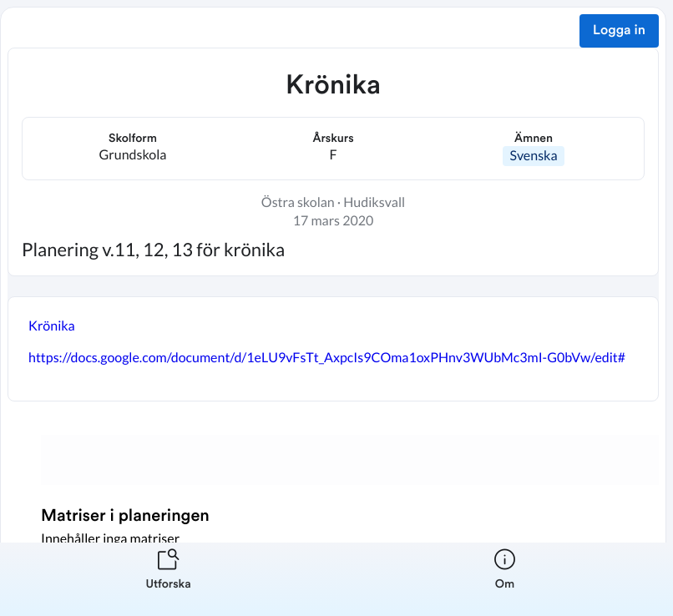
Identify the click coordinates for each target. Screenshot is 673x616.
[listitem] (168, 579)
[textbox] (333, 349)
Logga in (619, 31)
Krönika (52, 326)
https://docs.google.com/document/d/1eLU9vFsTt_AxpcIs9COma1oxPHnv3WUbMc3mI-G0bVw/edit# (327, 358)
